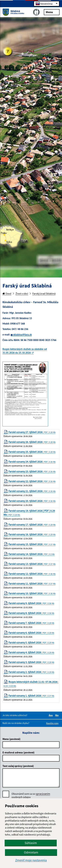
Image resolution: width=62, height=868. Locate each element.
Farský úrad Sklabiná (44, 293)
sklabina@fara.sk (22, 335)
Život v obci (22, 293)
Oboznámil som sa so (31, 795)
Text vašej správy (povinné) (18, 766)
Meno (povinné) (11, 739)
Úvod (7, 293)
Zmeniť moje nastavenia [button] (31, 860)
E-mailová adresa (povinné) (19, 752)
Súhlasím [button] (31, 843)
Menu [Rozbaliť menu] (52, 12)
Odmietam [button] (31, 852)
